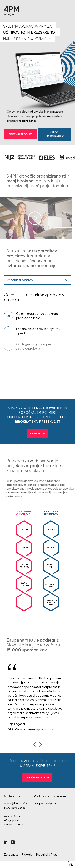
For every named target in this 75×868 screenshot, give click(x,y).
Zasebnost (11, 854)
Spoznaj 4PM (38, 434)
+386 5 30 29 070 (14, 825)
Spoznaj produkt (21, 134)
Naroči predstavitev (55, 134)
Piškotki (27, 854)
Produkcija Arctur (47, 854)
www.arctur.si (12, 816)
